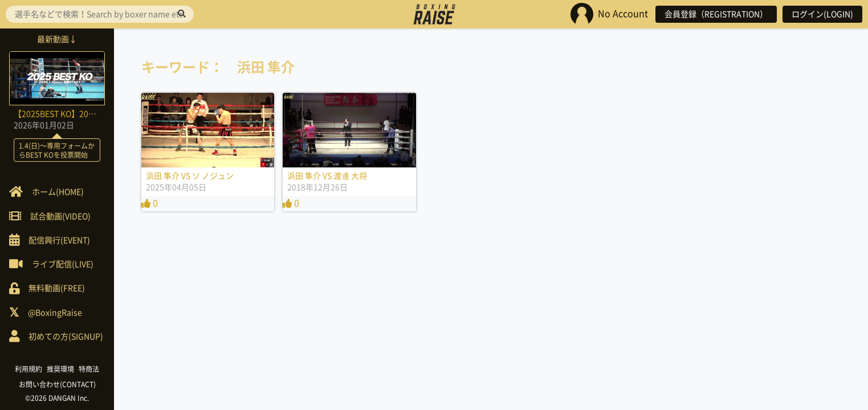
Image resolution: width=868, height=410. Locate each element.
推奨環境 (60, 369)
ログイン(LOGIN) (822, 14)
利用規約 (28, 369)
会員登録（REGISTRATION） (716, 14)
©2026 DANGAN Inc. (57, 398)
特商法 (89, 369)
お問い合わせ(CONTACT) (57, 384)
